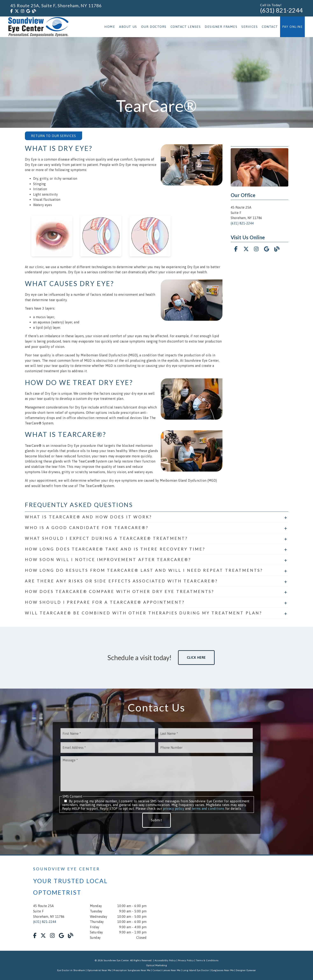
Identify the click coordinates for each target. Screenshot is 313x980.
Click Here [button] (196, 657)
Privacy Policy (186, 960)
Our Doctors (154, 27)
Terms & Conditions (207, 960)
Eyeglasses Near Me (223, 970)
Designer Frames (221, 27)
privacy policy (174, 809)
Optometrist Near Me (99, 970)
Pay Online (293, 27)
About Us (128, 27)
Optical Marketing (156, 965)
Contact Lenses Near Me (166, 970)
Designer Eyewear (246, 970)
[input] (108, 734)
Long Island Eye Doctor (196, 970)
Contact (270, 27)
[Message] (157, 774)
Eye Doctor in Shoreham (71, 970)
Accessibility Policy (165, 960)
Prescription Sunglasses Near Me (132, 970)
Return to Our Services (54, 136)
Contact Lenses (186, 27)
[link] (12, 11)
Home (110, 27)
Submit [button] (156, 820)
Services (250, 27)
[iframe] (231, 903)
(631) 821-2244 (281, 10)
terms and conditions (208, 809)
